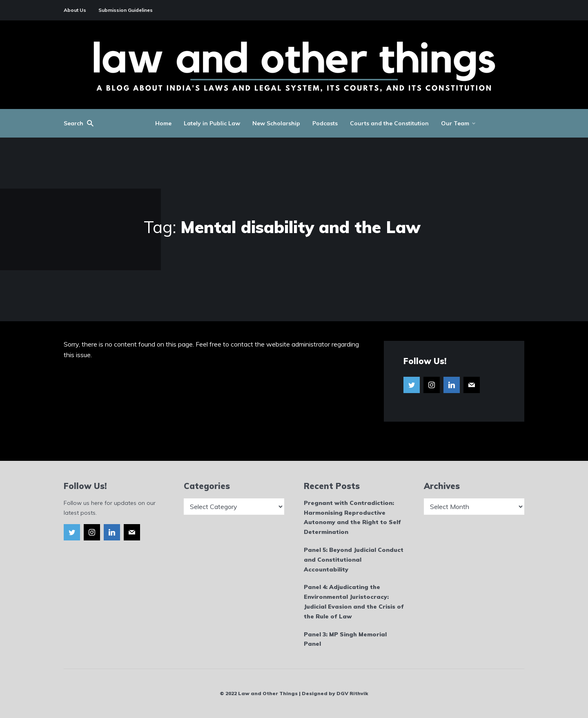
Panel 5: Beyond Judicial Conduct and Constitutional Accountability (354, 560)
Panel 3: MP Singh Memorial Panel (345, 639)
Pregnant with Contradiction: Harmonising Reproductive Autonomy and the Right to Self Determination (352, 517)
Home (163, 123)
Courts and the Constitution (389, 123)
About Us (75, 10)
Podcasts (325, 123)
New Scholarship (276, 123)
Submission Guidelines (126, 10)
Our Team (455, 123)
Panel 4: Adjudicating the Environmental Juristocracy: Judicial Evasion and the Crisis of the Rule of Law (354, 601)
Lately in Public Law (212, 123)
